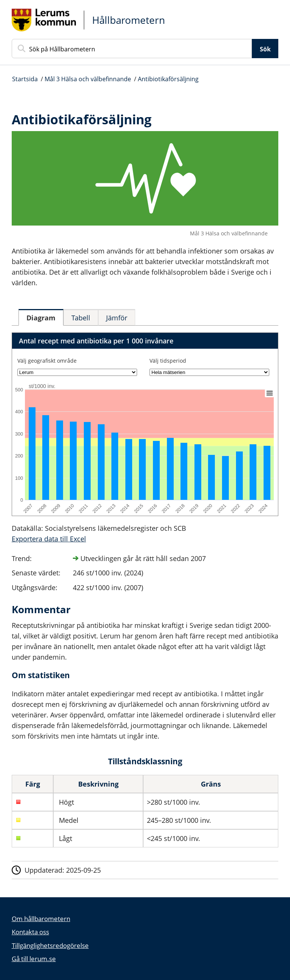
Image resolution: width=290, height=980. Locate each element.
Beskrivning (98, 784)
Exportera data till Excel (49, 539)
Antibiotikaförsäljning (168, 79)
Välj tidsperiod (168, 361)
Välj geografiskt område (47, 361)
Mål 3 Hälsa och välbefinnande (88, 79)
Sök (265, 49)
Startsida (25, 79)
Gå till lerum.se (34, 959)
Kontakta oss (30, 932)
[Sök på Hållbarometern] (132, 49)
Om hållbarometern (41, 919)
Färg (33, 784)
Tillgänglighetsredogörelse (50, 945)
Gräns (211, 784)
